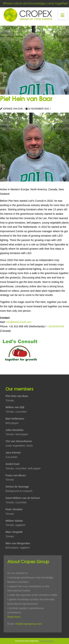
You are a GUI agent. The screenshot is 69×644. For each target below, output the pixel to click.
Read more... (15, 617)
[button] (62, 15)
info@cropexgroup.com (29, 624)
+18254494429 (55, 326)
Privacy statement (46, 641)
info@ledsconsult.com (19, 322)
